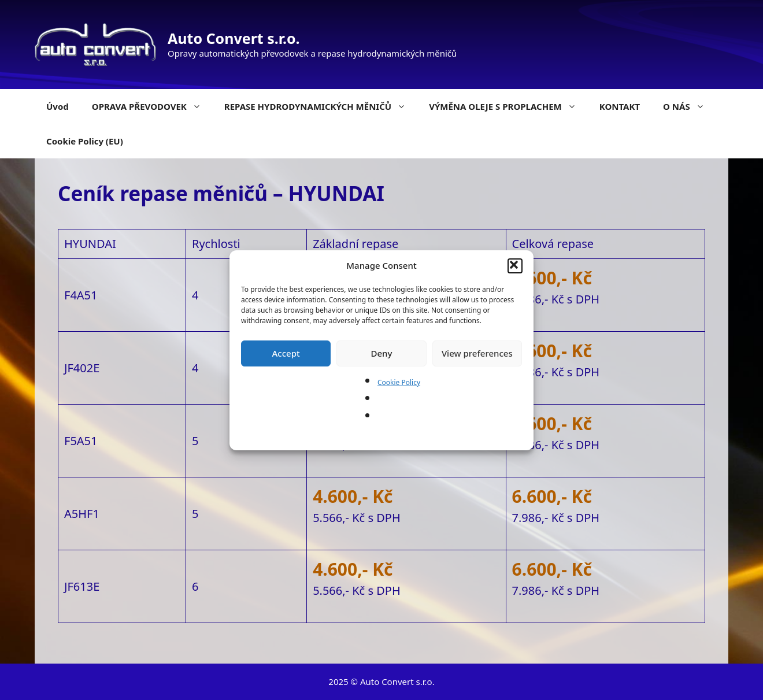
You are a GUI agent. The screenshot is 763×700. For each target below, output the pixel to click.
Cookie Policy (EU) (85, 141)
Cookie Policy (399, 382)
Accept (286, 353)
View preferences (477, 353)
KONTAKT (620, 106)
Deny (382, 353)
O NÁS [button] (690, 106)
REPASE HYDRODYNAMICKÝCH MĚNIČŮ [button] (321, 106)
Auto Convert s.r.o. (234, 38)
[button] (515, 266)
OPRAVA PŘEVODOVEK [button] (152, 106)
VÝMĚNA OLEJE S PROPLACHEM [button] (508, 106)
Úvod (58, 106)
